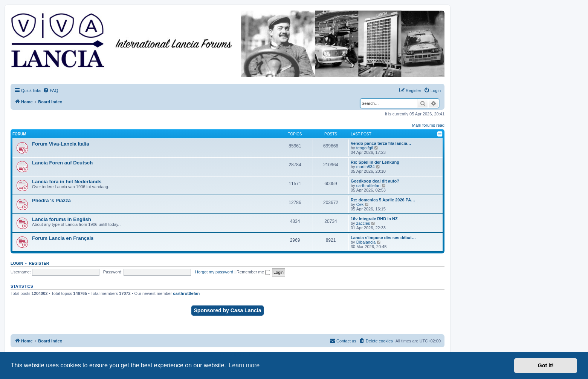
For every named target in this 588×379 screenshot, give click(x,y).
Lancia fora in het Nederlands (67, 182)
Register (39, 263)
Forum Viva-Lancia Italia (60, 144)
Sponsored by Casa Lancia (228, 310)
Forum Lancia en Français (63, 238)
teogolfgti (365, 148)
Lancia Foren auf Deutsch (62, 163)
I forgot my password (214, 272)
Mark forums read (428, 125)
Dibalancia (366, 242)
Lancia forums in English (62, 219)
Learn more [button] (244, 365)
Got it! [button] (546, 365)
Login (17, 263)
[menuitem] (50, 91)
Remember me (253, 272)
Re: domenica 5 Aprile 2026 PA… (383, 200)
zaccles (363, 223)
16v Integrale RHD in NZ (374, 219)
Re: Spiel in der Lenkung (375, 162)
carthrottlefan (368, 186)
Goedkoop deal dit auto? (375, 181)
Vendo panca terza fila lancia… (381, 143)
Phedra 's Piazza (51, 200)
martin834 (366, 167)
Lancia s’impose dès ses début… (383, 238)
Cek (360, 204)
